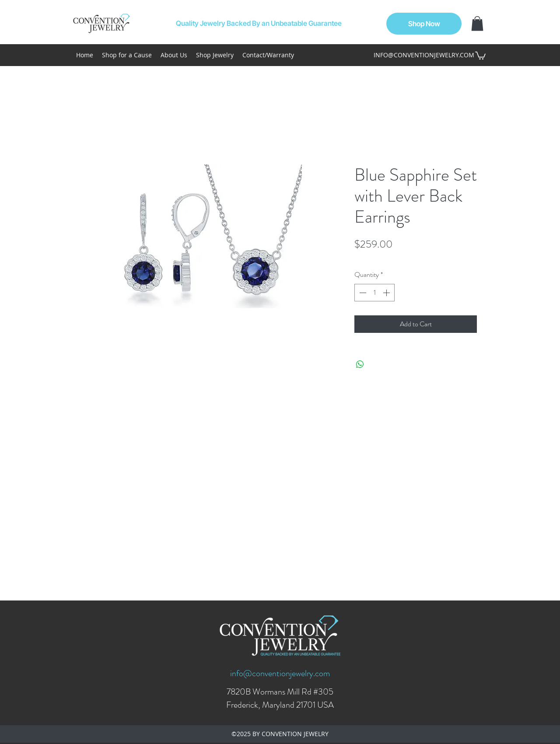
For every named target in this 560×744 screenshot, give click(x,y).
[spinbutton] (374, 293)
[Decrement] (362, 293)
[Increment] (387, 293)
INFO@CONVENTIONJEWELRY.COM (424, 55)
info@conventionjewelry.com (280, 673)
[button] (477, 23)
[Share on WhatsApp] (360, 364)
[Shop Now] (424, 24)
